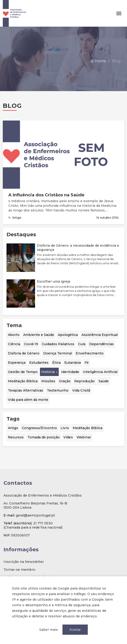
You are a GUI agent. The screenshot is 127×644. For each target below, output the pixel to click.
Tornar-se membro (19, 570)
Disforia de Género (24, 353)
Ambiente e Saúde (39, 335)
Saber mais (49, 630)
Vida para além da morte (28, 400)
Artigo (13, 428)
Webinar (84, 437)
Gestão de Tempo (23, 372)
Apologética (68, 335)
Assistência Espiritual (100, 335)
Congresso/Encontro (39, 428)
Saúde (104, 381)
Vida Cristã (81, 390)
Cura (82, 344)
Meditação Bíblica (23, 381)
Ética (56, 363)
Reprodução (85, 381)
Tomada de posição (44, 437)
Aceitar (75, 630)
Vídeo (68, 437)
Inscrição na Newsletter (24, 562)
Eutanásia (73, 363)
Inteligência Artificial (100, 372)
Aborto (14, 335)
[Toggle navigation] (119, 13)
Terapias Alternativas (26, 390)
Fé (87, 363)
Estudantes (39, 363)
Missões (48, 381)
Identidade (70, 372)
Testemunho (58, 390)
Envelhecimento (90, 353)
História (48, 372)
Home (98, 64)
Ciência (14, 344)
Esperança (17, 363)
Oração (65, 381)
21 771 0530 (43, 523)
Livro (65, 428)
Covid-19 (31, 344)
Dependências (101, 344)
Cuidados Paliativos (58, 344)
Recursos (16, 437)
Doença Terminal (58, 353)
